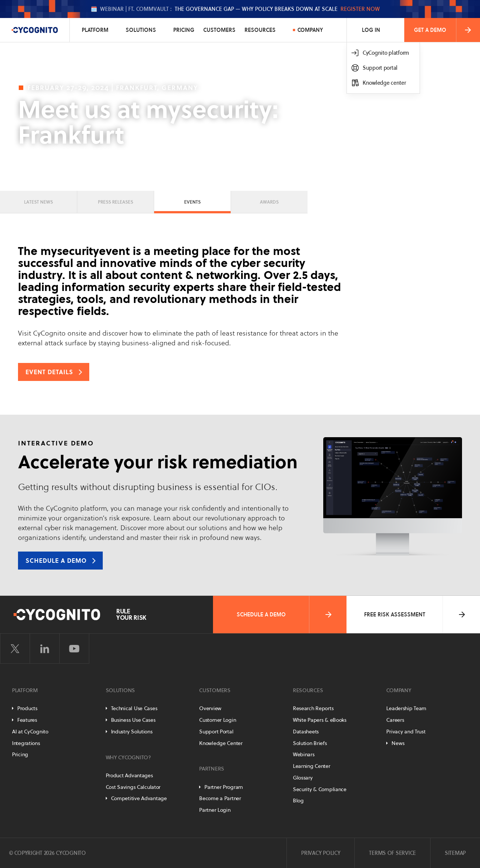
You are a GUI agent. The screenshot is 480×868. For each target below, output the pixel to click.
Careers (395, 720)
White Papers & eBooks (320, 720)
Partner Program (224, 787)
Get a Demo (443, 30)
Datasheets (306, 732)
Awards (269, 202)
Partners (212, 769)
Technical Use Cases (134, 708)
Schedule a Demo (285, 615)
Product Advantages (129, 775)
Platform (95, 30)
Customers (219, 30)
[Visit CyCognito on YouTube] (74, 649)
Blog (298, 801)
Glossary (303, 778)
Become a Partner (220, 798)
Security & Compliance (320, 789)
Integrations (26, 743)
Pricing (184, 30)
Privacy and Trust (406, 732)
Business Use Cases (133, 720)
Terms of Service (392, 853)
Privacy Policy (321, 853)
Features (27, 720)
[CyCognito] (35, 30)
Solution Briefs (310, 743)
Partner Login (215, 810)
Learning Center (312, 766)
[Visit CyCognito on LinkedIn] (45, 649)
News (398, 743)
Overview (210, 708)
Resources (260, 30)
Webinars (304, 754)
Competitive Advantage (139, 798)
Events (192, 202)
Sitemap (455, 853)
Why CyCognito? (128, 757)
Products (27, 708)
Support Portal (216, 732)
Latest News (38, 202)
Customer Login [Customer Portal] (217, 720)
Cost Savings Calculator (133, 787)
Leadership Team (406, 708)
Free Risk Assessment (415, 615)
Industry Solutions (132, 732)
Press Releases (115, 202)
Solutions (141, 30)
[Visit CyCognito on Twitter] (15, 649)
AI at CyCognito (30, 732)
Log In (371, 30)
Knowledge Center (221, 743)
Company (310, 30)
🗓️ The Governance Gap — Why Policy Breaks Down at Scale (235, 9)
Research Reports (313, 708)
